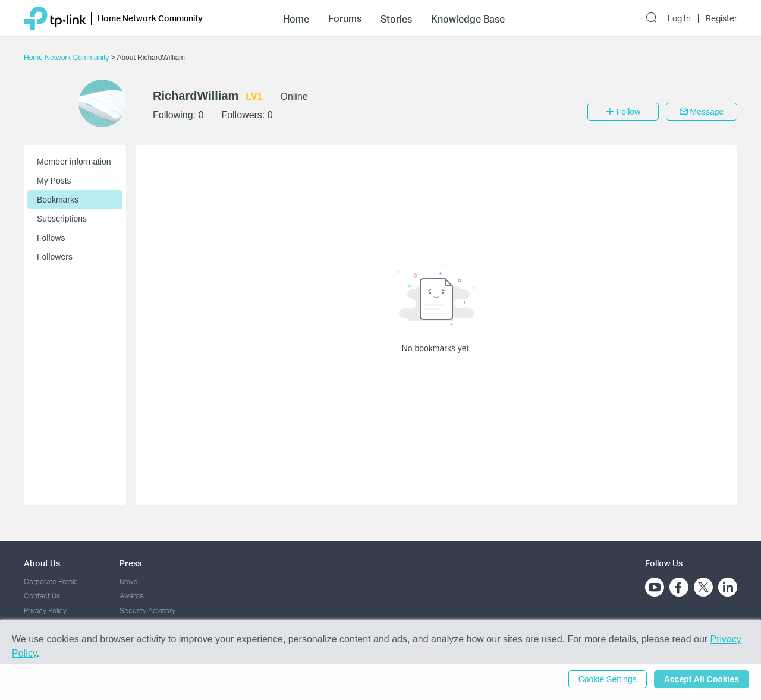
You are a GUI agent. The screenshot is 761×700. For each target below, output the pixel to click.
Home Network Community (67, 58)
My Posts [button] (54, 181)
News (128, 581)
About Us (42, 563)
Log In (679, 18)
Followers (55, 257)
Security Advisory (147, 611)
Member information (74, 162)
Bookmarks (58, 200)
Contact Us (42, 596)
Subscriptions (62, 219)
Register (721, 18)
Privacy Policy (45, 611)
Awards (131, 596)
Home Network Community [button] (150, 18)
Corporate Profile (51, 581)
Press (130, 563)
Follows (51, 238)
